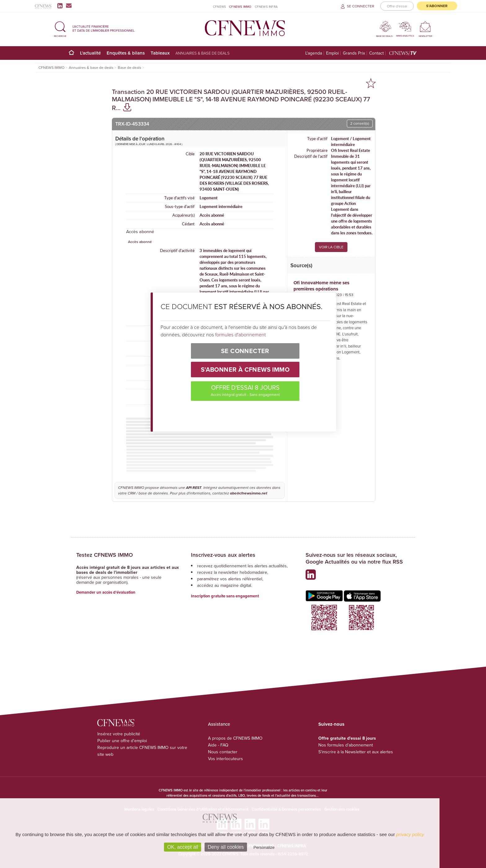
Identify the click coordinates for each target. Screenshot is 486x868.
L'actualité (90, 53)
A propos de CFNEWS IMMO (235, 738)
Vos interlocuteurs (225, 759)
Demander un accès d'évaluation (106, 592)
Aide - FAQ (218, 745)
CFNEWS (219, 7)
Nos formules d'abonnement (346, 745)
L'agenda (314, 53)
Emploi (332, 53)
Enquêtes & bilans (126, 53)
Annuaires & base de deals (203, 53)
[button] (60, 28)
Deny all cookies (226, 847)
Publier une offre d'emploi (122, 741)
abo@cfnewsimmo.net (249, 493)
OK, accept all (183, 847)
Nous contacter (223, 752)
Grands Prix (354, 53)
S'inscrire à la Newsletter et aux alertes (356, 752)
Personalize (264, 847)
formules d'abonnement (240, 334)
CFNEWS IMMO (240, 7)
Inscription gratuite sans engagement (225, 596)
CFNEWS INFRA (266, 7)
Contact (376, 53)
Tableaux (160, 53)
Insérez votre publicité (119, 734)
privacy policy (410, 834)
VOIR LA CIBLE (331, 247)
